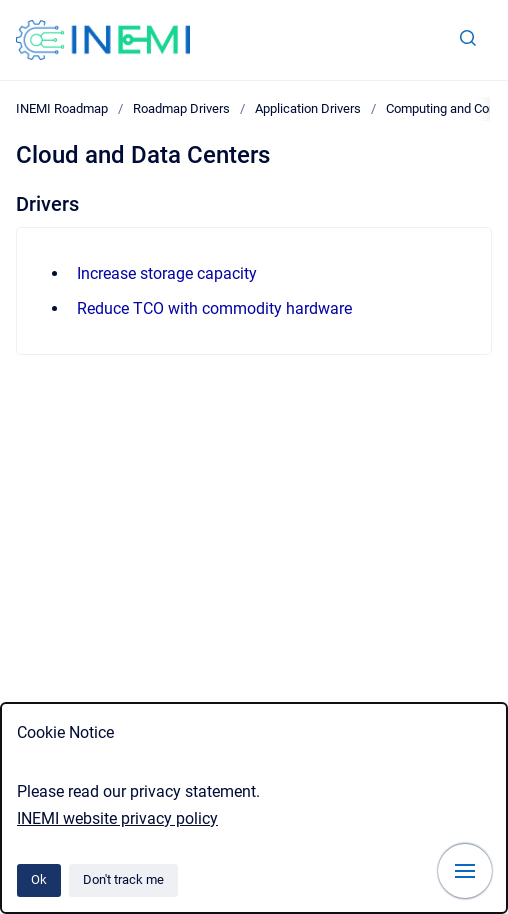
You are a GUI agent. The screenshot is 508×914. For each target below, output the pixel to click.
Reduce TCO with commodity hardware (214, 308)
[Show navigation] (465, 871)
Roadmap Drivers (181, 108)
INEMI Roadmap (62, 108)
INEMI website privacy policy (117, 818)
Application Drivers (308, 108)
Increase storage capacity (167, 273)
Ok (39, 879)
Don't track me (123, 879)
